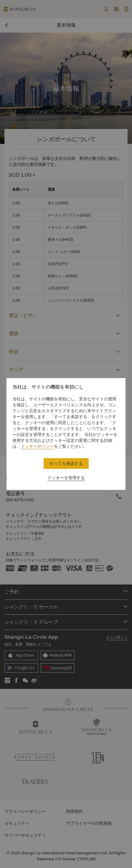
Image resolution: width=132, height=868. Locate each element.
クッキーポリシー (37, 446)
